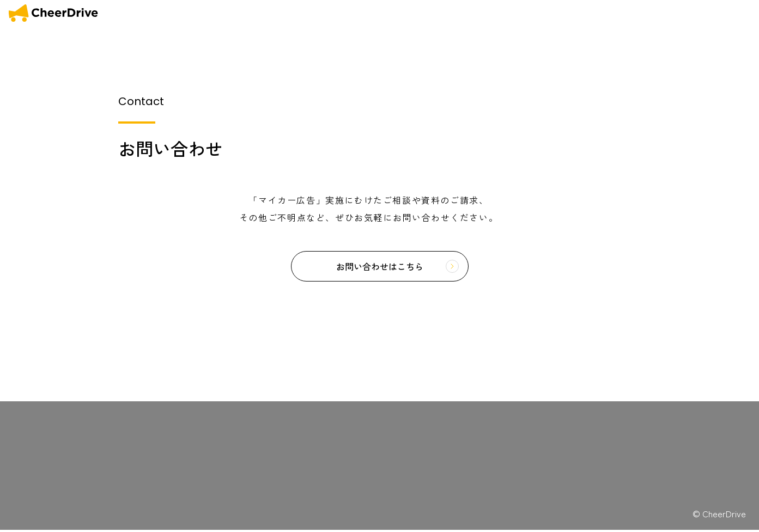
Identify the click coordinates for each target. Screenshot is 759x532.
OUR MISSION (537, 14)
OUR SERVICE (50, 436)
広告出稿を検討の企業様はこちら (682, 471)
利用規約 (190, 421)
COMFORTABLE (638, 14)
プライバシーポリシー (208, 441)
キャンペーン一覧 (129, 451)
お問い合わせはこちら (380, 267)
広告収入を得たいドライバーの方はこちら (682, 495)
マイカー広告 (122, 422)
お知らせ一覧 (122, 436)
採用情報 (115, 493)
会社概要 (689, 13)
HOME (493, 14)
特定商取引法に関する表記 (214, 431)
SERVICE (586, 14)
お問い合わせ (731, 13)
